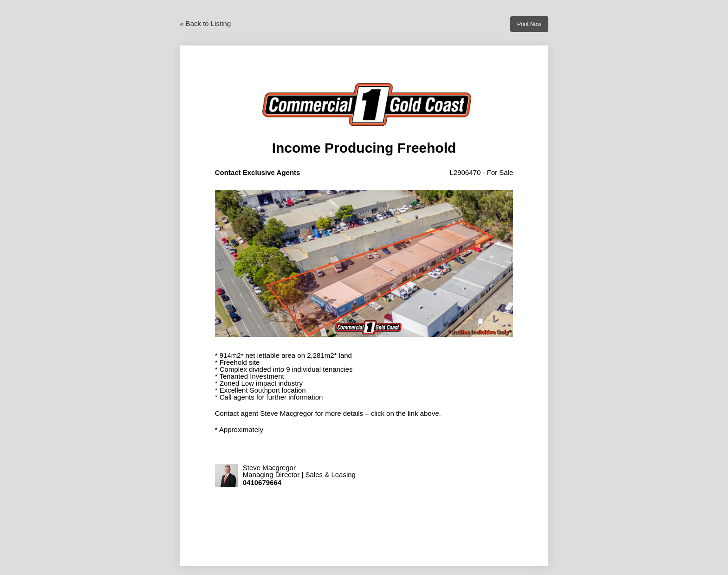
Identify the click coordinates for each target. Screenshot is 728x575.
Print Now (529, 24)
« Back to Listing (205, 23)
